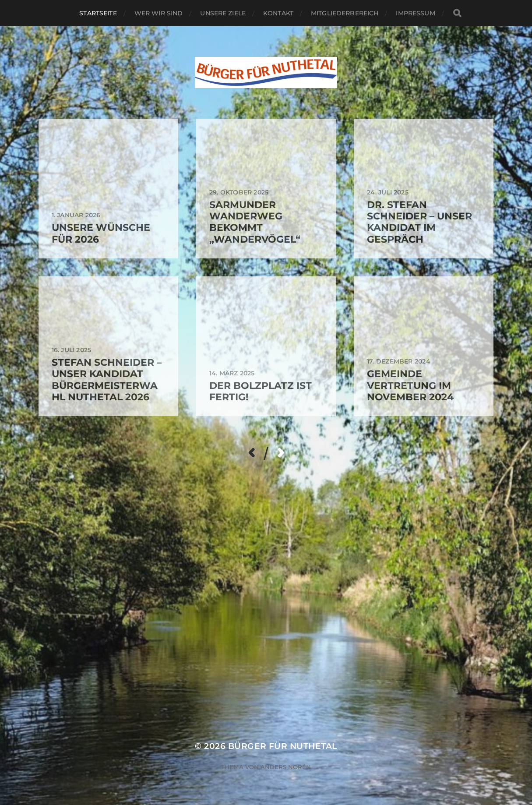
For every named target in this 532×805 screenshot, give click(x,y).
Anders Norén (286, 767)
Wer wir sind (159, 13)
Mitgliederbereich (345, 13)
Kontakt (278, 13)
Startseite (98, 13)
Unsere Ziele (223, 13)
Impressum (415, 13)
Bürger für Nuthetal (283, 746)
